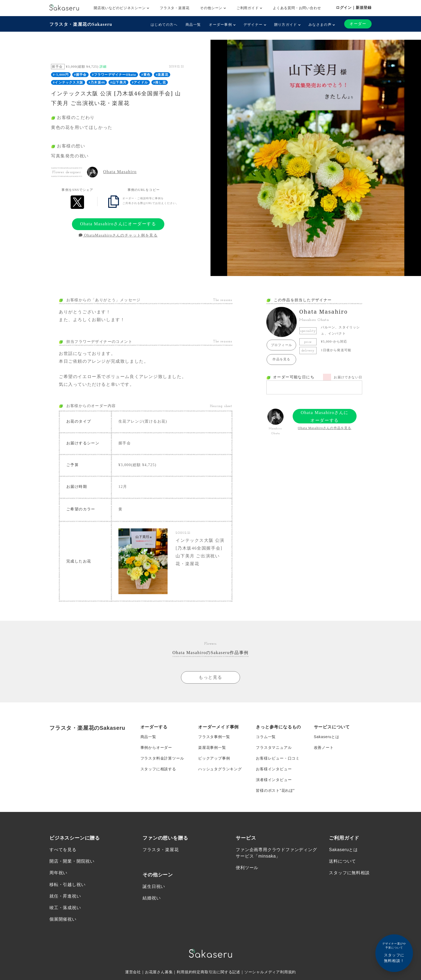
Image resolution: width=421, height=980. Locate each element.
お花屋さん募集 (159, 972)
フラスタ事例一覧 (214, 737)
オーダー (358, 24)
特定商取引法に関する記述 (216, 972)
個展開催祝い (63, 919)
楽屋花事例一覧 (212, 747)
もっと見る (210, 677)
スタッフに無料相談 (349, 873)
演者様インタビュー (274, 780)
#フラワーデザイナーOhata (114, 75)
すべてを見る (63, 850)
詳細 (103, 67)
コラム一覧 (266, 737)
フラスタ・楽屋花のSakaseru (81, 24)
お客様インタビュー (274, 769)
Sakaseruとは (327, 737)
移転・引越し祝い (67, 885)
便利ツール (247, 868)
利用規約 (185, 972)
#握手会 (80, 75)
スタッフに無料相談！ (394, 952)
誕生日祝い (154, 886)
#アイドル (140, 82)
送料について (342, 861)
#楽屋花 (162, 75)
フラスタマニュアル (274, 747)
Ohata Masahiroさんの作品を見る (324, 428)
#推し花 (160, 82)
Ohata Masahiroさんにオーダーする (118, 224)
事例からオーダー (156, 747)
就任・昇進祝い (65, 896)
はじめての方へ (164, 25)
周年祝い (58, 873)
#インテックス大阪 (68, 82)
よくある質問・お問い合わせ (297, 8)
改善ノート (324, 747)
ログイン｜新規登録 (354, 8)
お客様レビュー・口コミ (278, 758)
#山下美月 (118, 82)
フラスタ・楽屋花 (175, 8)
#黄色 (146, 75)
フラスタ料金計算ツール (162, 758)
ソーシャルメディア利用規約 (270, 972)
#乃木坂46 (97, 82)
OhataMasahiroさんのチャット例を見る (118, 235)
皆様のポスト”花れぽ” (275, 790)
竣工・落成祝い (65, 908)
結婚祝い (152, 898)
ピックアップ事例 (214, 758)
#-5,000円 (61, 75)
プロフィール (282, 345)
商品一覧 (193, 25)
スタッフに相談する (158, 769)
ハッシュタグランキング (220, 769)
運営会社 (133, 972)
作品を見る (281, 359)
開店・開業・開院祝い (72, 861)
